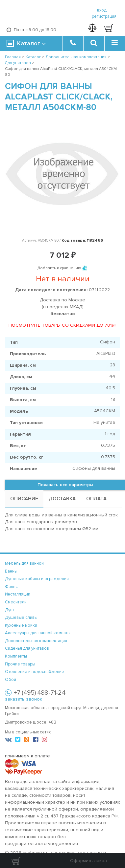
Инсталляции (18, 594)
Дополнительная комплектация (36, 641)
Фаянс (11, 587)
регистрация (104, 16)
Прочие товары (20, 664)
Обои (11, 680)
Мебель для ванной (24, 563)
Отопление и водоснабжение (35, 672)
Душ (9, 610)
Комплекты (16, 656)
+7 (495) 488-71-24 (39, 693)
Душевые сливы (21, 618)
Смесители (16, 602)
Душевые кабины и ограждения (37, 579)
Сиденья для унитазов (27, 648)
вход (102, 10)
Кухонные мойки (21, 625)
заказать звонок (24, 699)
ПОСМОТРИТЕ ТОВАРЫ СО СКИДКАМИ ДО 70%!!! (63, 325)
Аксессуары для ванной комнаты (38, 633)
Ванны (11, 571)
